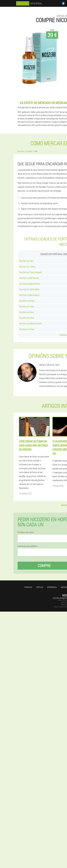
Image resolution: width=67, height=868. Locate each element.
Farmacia (28, 587)
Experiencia (52, 587)
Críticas (40, 587)
